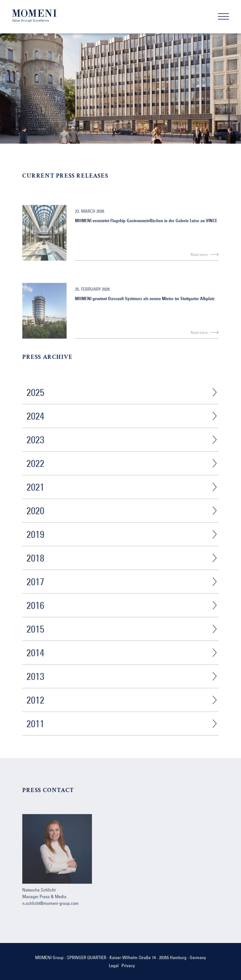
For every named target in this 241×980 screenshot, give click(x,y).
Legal (114, 966)
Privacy (128, 966)
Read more (199, 262)
